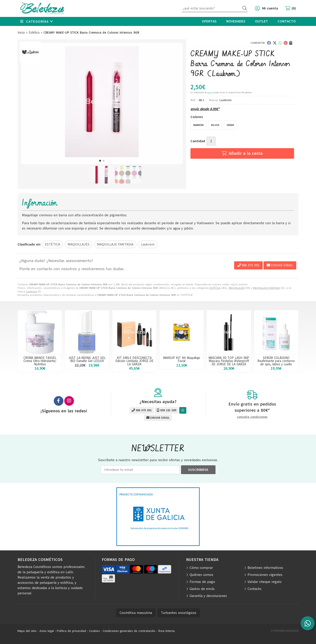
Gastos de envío (202, 589)
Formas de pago (202, 582)
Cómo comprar (201, 568)
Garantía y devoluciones (208, 596)
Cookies (94, 631)
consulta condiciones (252, 417)
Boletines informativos (265, 568)
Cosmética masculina (136, 613)
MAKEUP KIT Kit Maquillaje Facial (182, 359)
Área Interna (166, 631)
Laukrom (31, 291)
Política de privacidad (71, 631)
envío (210, 92)
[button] (100, 161)
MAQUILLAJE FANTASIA (266, 288)
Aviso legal (47, 631)
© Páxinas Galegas (285, 631)
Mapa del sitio (27, 631)
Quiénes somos (201, 575)
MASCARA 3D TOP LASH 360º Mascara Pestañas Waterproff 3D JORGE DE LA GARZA (229, 361)
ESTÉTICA (215, 288)
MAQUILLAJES (237, 288)
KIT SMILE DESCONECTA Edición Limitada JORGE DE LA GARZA (134, 361)
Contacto (254, 589)
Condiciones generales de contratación (129, 631)
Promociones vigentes (265, 575)
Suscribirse (198, 470)
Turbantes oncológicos (179, 613)
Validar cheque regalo (265, 582)
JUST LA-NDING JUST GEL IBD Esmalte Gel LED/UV (87, 359)
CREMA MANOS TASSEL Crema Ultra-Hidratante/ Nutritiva (40, 361)
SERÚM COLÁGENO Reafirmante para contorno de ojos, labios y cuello (276, 361)
